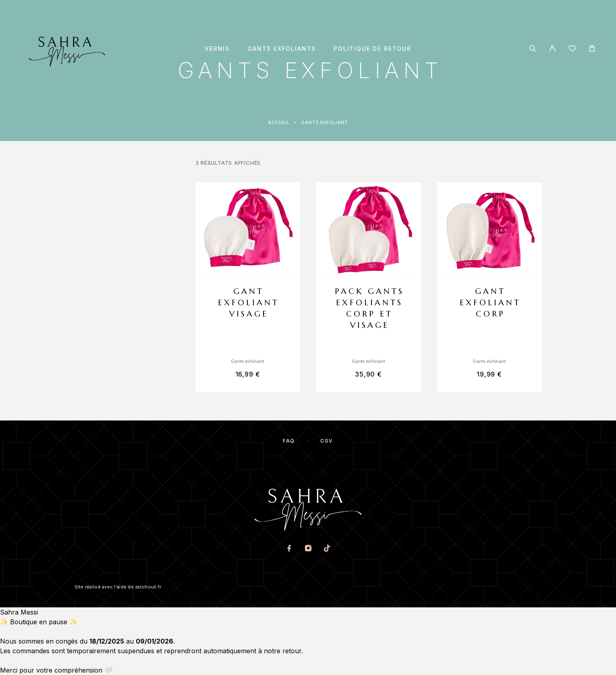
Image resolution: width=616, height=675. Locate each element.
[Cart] (592, 49)
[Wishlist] (572, 50)
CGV (327, 441)
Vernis (217, 49)
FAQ (289, 441)
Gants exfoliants (282, 49)
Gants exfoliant (247, 361)
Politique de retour (372, 49)
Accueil (279, 122)
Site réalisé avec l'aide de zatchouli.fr (118, 587)
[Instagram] (308, 549)
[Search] (533, 49)
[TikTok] (327, 549)
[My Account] (553, 49)
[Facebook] (289, 549)
